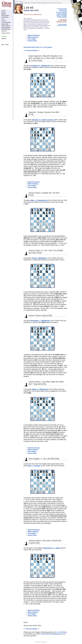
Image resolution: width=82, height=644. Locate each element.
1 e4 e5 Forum (63, 11)
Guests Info (53, 3)
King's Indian (5, 24)
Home (17, 2)
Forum (22, 3)
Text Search (34, 3)
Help (58, 3)
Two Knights (32, 39)
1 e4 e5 (21, 2)
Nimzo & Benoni (6, 26)
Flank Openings (6, 29)
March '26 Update (62, 14)
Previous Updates (62, 17)
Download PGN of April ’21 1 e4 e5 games (38, 47)
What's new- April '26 (61, 12)
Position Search (27, 3)
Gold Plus (4, 31)
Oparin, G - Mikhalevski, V (41, 389)
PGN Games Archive (61, 22)
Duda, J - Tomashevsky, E (39, 200)
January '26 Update (62, 16)
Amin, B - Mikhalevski (39, 258)
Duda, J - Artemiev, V (35, 466)
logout (7, 45)
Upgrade (4, 39)
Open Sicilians (5, 16)
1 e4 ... (3, 19)
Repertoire (44, 3)
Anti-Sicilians (5, 17)
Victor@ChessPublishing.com (51, 634)
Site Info (49, 3)
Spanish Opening (34, 35)
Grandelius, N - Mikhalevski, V (41, 66)
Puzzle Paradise (63, 24)
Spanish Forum (63, 10)
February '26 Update (61, 15)
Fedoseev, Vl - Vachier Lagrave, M (43, 120)
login (3, 45)
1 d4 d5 (4, 21)
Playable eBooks (62, 21)
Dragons (4, 14)
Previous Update (31, 51)
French (3, 12)
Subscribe (4, 37)
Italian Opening (33, 37)
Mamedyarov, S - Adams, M (53, 548)
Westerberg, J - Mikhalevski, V (41, 321)
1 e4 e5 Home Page (62, 9)
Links (60, 3)
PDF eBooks (64, 20)
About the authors (62, 26)
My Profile (39, 3)
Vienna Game (32, 41)
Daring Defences (6, 28)
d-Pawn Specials (6, 22)
